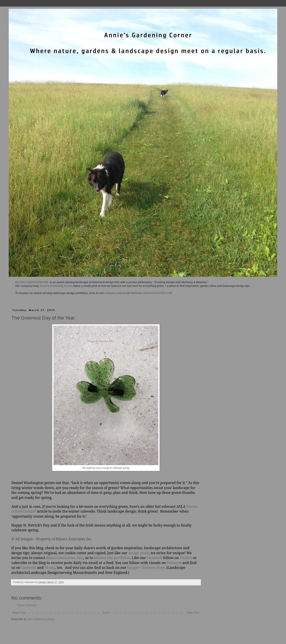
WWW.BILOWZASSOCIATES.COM (151, 293)
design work (138, 553)
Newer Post (19, 613)
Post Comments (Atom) (41, 619)
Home (107, 613)
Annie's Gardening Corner (56, 286)
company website (115, 293)
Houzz (50, 568)
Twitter (186, 558)
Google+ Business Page (146, 568)
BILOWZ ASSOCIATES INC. (32, 282)
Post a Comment (27, 605)
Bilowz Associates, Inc (64, 558)
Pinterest (174, 563)
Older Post (193, 613)
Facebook (154, 558)
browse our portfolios (112, 558)
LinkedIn (29, 568)
